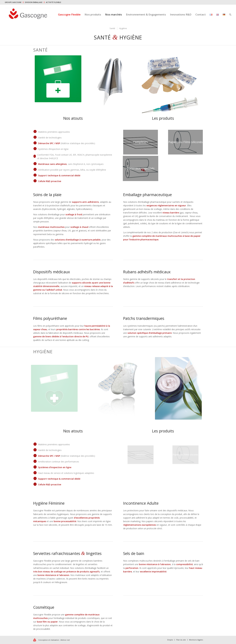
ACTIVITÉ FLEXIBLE (53, 2)
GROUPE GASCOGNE (13, 2)
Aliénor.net (65, 640)
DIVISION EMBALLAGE (34, 2)
